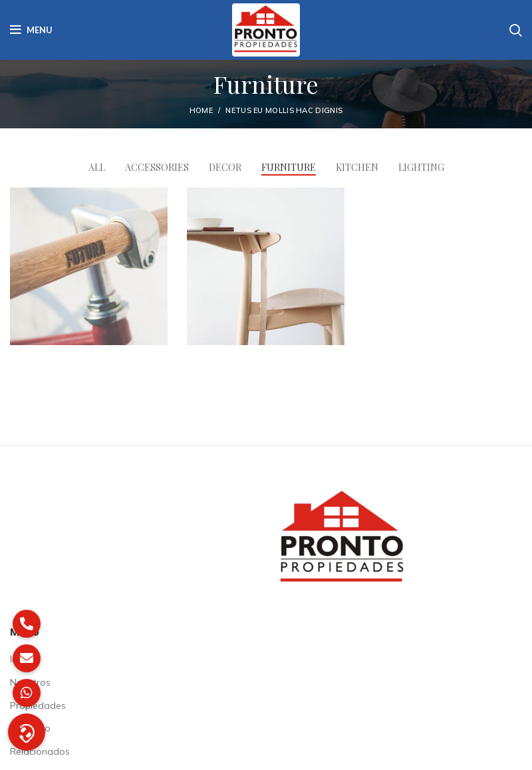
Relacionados (40, 751)
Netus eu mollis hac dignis (284, 110)
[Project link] (89, 266)
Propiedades (38, 706)
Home (201, 110)
